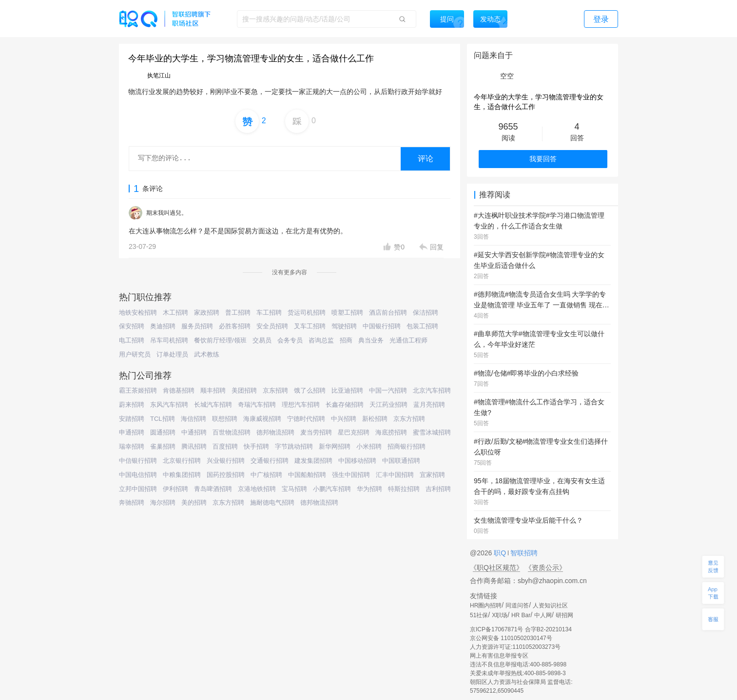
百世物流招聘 (232, 432)
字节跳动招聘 (294, 446)
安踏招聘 (132, 419)
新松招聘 (375, 419)
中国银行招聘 (382, 326)
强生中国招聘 (351, 475)
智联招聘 (523, 553)
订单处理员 (172, 354)
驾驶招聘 (344, 326)
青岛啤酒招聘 (213, 489)
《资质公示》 (545, 568)
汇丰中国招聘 (395, 475)
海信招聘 (194, 419)
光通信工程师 (408, 340)
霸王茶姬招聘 (138, 390)
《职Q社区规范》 (496, 568)
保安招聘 (132, 326)
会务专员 (290, 340)
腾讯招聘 (194, 446)
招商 (346, 340)
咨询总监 (321, 340)
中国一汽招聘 (388, 390)
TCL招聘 (163, 419)
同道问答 (517, 605)
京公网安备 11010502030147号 (511, 638)
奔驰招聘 (132, 502)
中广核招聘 (266, 475)
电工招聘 (132, 340)
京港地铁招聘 (257, 489)
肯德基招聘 (179, 390)
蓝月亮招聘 (429, 405)
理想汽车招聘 (301, 405)
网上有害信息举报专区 (499, 656)
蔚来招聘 (132, 405)
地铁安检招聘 (138, 312)
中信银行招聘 (138, 461)
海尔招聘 (163, 502)
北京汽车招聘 (432, 390)
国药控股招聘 (226, 475)
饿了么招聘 (310, 390)
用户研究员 (135, 354)
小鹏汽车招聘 (332, 489)
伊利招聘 (175, 489)
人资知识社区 (550, 605)
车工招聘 (269, 312)
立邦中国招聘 (138, 489)
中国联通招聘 (401, 461)
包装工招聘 (422, 326)
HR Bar (521, 615)
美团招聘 (244, 390)
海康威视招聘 (262, 419)
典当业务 (371, 340)
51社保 (479, 615)
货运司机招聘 (307, 312)
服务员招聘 (197, 326)
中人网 (543, 615)
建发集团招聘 (313, 461)
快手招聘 (256, 446)
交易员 (262, 340)
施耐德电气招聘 (272, 502)
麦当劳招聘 (316, 432)
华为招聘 (369, 489)
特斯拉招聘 (404, 489)
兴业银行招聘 (226, 461)
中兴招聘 (344, 419)
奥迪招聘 (163, 326)
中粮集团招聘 (182, 475)
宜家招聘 (432, 475)
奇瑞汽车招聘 (257, 405)
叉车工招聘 (310, 326)
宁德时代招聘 (306, 419)
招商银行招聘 (407, 446)
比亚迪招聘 (347, 390)
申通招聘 (132, 432)
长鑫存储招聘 (345, 405)
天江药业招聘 (388, 405)
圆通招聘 (163, 432)
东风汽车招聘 (169, 405)
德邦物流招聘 (275, 432)
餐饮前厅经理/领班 (220, 340)
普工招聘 (238, 312)
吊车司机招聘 (169, 340)
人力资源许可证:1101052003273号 (515, 647)
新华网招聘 (335, 446)
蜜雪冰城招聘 (432, 432)
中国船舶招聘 (307, 475)
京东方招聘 (409, 419)
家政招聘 (207, 312)
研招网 (564, 615)
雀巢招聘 (163, 446)
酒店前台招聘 (388, 312)
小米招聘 (369, 446)
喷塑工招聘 (347, 312)
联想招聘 (225, 419)
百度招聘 (225, 446)
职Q (501, 553)
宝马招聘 (294, 489)
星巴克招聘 (354, 432)
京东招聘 (275, 390)
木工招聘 (175, 312)
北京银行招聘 (182, 461)
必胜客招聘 (235, 326)
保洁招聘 (426, 312)
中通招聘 (194, 432)
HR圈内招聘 (486, 605)
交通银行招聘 (270, 461)
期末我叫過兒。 (167, 213)
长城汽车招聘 (213, 405)
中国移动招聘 (357, 461)
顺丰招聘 (213, 390)
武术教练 (207, 354)
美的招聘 (194, 502)
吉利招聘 (438, 489)
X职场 (500, 615)
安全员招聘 (272, 326)
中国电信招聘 (138, 475)
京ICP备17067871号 (496, 629)
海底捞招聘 (391, 432)
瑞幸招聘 (132, 446)
